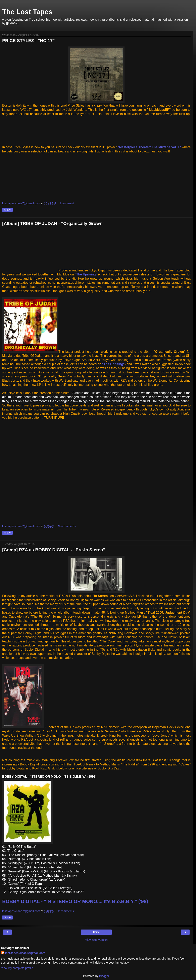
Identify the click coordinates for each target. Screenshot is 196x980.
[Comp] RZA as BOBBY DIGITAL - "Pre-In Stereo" (54, 550)
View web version (96, 940)
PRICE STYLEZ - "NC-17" (29, 41)
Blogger (104, 976)
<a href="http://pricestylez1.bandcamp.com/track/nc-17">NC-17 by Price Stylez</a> (96, 128)
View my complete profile (17, 968)
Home (96, 932)
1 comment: (67, 203)
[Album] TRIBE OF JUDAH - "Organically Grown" (53, 223)
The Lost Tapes (27, 12)
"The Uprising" (86, 274)
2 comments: (66, 911)
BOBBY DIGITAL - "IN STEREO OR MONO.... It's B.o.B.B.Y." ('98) (75, 901)
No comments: (67, 526)
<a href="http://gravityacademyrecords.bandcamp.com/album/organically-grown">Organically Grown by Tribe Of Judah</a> (42, 471)
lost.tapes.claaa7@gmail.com (25, 953)
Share (7, 210)
